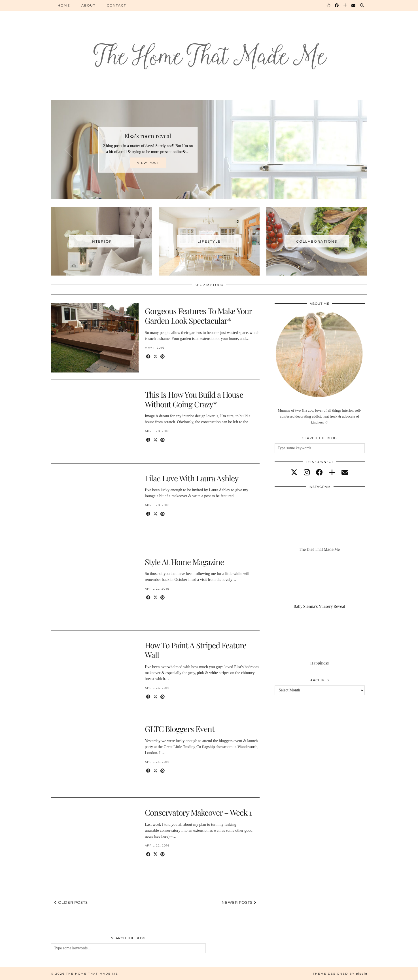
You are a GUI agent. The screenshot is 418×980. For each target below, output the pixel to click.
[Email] (354, 5)
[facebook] (319, 473)
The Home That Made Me (92, 974)
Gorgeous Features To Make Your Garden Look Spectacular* (198, 316)
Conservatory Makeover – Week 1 (198, 812)
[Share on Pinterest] (163, 357)
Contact (116, 5)
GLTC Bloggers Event (180, 729)
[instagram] (307, 473)
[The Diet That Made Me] (320, 527)
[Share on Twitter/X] (155, 357)
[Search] (362, 5)
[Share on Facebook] (148, 357)
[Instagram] (329, 5)
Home (64, 5)
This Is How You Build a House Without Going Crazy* (194, 399)
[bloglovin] (332, 473)
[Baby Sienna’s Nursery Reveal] (320, 584)
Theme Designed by (340, 974)
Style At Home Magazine (184, 562)
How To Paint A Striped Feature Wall (196, 650)
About (88, 5)
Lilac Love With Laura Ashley (192, 478)
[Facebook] (337, 5)
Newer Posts (239, 902)
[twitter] (294, 473)
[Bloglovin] (345, 5)
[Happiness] (320, 641)
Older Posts (71, 902)
